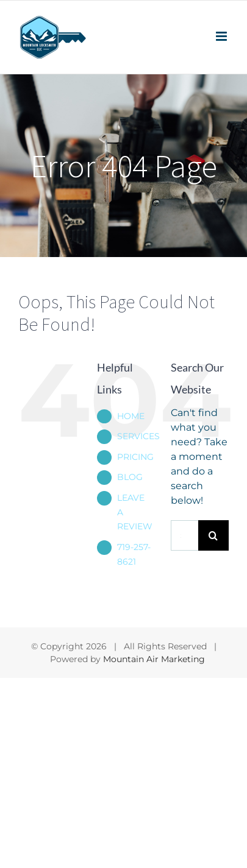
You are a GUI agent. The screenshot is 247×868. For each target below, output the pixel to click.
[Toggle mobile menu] (222, 36)
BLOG (130, 477)
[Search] (213, 535)
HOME (131, 416)
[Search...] (184, 535)
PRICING (135, 457)
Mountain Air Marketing (154, 659)
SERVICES (138, 436)
